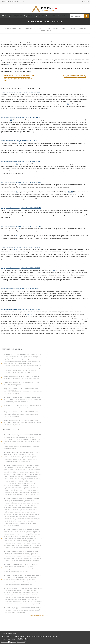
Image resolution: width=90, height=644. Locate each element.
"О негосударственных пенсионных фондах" (22, 378)
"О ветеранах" (21, 385)
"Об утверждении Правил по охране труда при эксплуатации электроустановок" (22, 400)
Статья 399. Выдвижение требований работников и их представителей (74, 76)
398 (68, 104)
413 (17, 192)
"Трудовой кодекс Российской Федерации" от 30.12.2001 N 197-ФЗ (27, 28)
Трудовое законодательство (34, 16)
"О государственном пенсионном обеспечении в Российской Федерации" (23, 423)
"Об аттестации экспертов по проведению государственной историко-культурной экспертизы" (23, 611)
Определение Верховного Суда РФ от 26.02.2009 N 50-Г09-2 (21, 309)
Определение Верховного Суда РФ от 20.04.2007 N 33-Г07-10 (21, 226)
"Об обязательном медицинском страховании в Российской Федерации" (23, 392)
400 (8, 64)
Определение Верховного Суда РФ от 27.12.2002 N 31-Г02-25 (21, 92)
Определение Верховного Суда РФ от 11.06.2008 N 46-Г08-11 (21, 247)
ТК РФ (4, 16)
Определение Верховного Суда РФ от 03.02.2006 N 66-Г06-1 (21, 161)
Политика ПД (22, 642)
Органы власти (51, 16)
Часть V (56, 28)
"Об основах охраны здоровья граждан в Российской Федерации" (22, 415)
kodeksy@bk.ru (23, 639)
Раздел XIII (65, 28)
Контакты (85, 2)
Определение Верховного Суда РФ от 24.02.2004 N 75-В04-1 (21, 289)
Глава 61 (74, 28)
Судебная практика (15, 16)
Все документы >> (37, 616)
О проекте (62, 16)
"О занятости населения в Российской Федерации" (23, 408)
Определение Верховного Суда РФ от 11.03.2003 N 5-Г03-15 (21, 118)
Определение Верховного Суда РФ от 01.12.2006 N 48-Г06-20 (21, 182)
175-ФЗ (70, 192)
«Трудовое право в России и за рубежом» (44, 636)
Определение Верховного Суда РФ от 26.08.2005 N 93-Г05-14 (21, 208)
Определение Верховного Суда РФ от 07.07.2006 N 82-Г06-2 (21, 141)
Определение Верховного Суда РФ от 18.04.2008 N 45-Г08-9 (21, 268)
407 (17, 249)
